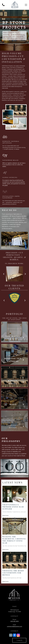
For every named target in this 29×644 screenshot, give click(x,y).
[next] (25, 274)
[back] (4, 274)
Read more (5, 515)
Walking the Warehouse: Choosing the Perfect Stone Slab (14, 540)
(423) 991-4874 (15, 621)
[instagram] (18, 635)
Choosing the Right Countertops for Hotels (13, 573)
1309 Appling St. (15, 610)
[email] (11, 635)
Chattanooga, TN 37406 (15, 612)
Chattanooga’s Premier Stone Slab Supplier (13, 507)
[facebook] (15, 635)
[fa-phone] (3, 6)
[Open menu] (26, 5)
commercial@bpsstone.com (14, 626)
